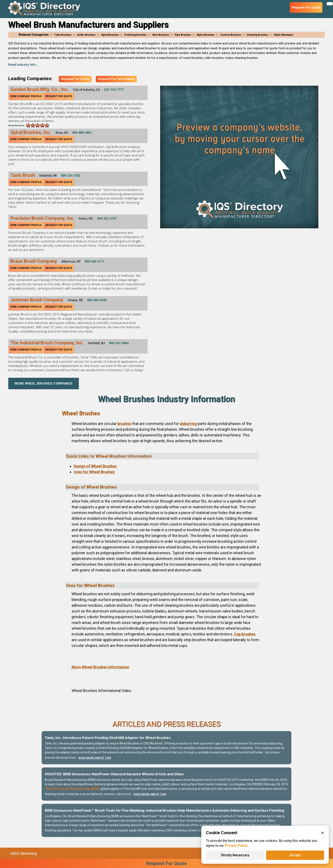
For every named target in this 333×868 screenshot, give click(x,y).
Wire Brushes (161, 35)
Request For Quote (75, 79)
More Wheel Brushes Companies (44, 384)
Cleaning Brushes (257, 35)
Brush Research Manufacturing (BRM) (73, 789)
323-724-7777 (114, 90)
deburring (188, 424)
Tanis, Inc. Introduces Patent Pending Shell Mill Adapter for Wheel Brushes (108, 738)
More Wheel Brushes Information (100, 667)
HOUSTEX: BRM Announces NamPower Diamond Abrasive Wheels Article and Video (114, 774)
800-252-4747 (107, 219)
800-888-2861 (82, 133)
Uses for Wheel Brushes (94, 472)
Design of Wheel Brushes (95, 466)
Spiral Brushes (110, 35)
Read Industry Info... (23, 65)
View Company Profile (26, 96)
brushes (124, 424)
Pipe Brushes (183, 35)
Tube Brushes (63, 35)
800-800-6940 (97, 300)
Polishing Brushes (136, 35)
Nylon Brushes (206, 35)
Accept (295, 855)
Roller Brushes (86, 35)
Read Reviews (16, 126)
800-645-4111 (95, 261)
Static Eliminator (284, 35)
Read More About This (95, 758)
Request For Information (116, 79)
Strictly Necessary (235, 855)
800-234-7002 (71, 176)
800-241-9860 (119, 343)
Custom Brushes (231, 35)
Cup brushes (245, 634)
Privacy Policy (236, 846)
